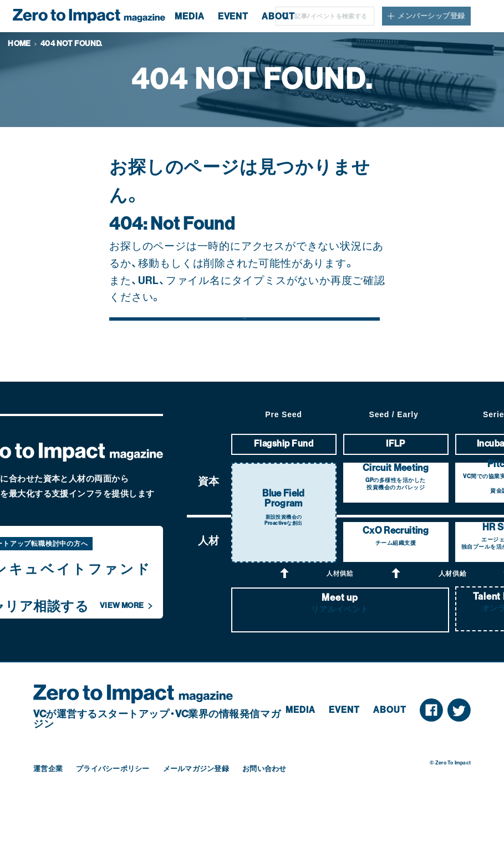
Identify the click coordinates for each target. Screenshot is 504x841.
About (390, 742)
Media (301, 742)
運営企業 (48, 800)
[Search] (333, 16)
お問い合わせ (264, 800)
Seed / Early (394, 447)
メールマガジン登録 (196, 800)
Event (344, 742)
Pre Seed (283, 447)
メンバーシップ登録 (431, 16)
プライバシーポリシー (113, 800)
